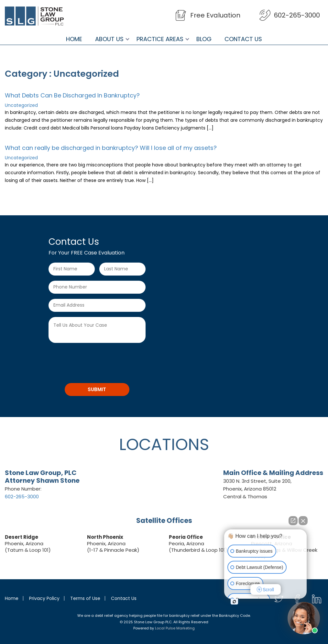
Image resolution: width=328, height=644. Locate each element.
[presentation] (98, 361)
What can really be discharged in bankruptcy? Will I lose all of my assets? (111, 148)
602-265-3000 (297, 15)
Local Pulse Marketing (175, 628)
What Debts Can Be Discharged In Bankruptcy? (72, 95)
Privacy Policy (44, 598)
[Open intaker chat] (234, 602)
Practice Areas (160, 39)
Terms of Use (85, 598)
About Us (109, 39)
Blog (204, 39)
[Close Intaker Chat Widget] (303, 521)
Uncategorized (21, 105)
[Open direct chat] (293, 521)
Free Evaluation (215, 15)
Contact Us (243, 39)
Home (74, 39)
